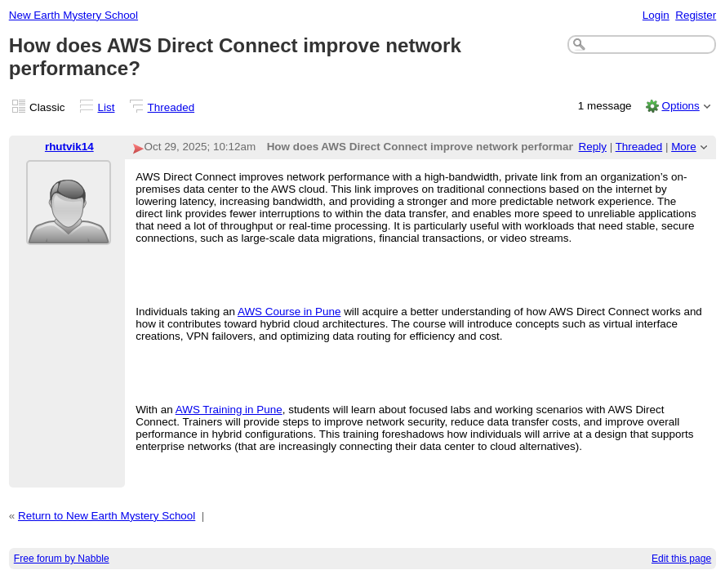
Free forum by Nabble (62, 559)
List (107, 107)
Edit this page (681, 559)
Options (680, 106)
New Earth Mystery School (73, 15)
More (684, 147)
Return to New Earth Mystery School (107, 516)
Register (696, 15)
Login (656, 15)
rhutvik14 (69, 147)
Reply (593, 147)
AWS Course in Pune (289, 312)
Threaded (171, 107)
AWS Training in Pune (229, 410)
